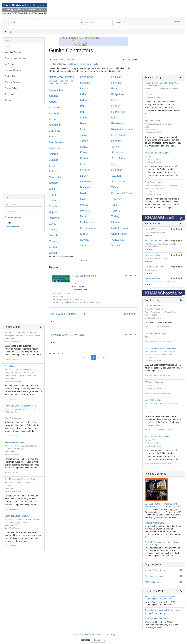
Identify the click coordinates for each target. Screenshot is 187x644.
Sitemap (8, 100)
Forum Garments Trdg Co (156, 334)
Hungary (85, 83)
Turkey (115, 216)
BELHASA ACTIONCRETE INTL (70, 314)
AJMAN (52, 81)
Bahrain (53, 137)
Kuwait (84, 158)
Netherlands (87, 222)
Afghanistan (56, 90)
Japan (84, 135)
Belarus (53, 154)
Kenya (84, 147)
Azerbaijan (55, 125)
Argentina (55, 108)
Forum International (154, 306)
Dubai (59, 81)
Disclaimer (9, 94)
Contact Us (10, 76)
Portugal (116, 106)
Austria (53, 119)
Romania (117, 123)
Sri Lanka (117, 170)
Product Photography (154, 523)
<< (83, 357)
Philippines (118, 94)
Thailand (116, 199)
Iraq (82, 112)
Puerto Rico (118, 112)
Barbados (55, 148)
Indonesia (86, 100)
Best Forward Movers (14, 442)
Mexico (84, 205)
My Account (10, 64)
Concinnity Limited (153, 400)
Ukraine (116, 222)
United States (119, 234)
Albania (53, 96)
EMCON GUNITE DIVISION (68, 335)
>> (104, 357)
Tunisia (115, 211)
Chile (52, 189)
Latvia (84, 164)
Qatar (115, 118)
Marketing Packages (14, 52)
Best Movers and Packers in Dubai (20, 479)
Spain (115, 164)
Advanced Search (13, 70)
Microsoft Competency (155, 570)
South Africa (118, 158)
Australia (54, 113)
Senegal (116, 141)
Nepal (83, 216)
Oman (84, 246)
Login (178, 21)
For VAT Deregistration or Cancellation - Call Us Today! (163, 543)
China (52, 195)
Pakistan (116, 77)
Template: (86, 640)
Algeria (53, 102)
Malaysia (85, 187)
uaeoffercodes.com (153, 278)
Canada (54, 183)
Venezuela (117, 240)
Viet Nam (117, 246)
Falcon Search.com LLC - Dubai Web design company (162, 84)
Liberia (84, 176)
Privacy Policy (11, 88)
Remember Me (14, 217)
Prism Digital (10, 366)
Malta (83, 199)
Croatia (53, 206)
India (83, 94)
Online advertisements (155, 576)
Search (118, 22)
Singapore (117, 152)
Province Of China (122, 193)
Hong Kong (87, 77)
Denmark (54, 218)
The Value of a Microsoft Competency (162, 610)
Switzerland (118, 182)
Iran (82, 106)
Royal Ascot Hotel (153, 120)
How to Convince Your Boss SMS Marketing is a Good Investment (160, 598)
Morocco (85, 211)
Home (10, 32)
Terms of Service (12, 82)
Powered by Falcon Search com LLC (89, 635)
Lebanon (85, 170)
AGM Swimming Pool (84, 276)
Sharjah (65, 81)
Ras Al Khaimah (61, 84)
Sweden (116, 176)
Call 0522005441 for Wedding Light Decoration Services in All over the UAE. (163, 505)
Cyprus (53, 212)
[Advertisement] (23, 150)
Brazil (52, 166)
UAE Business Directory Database (160, 348)
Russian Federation (123, 129)
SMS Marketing (152, 582)
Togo (114, 205)
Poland (115, 100)
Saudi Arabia (119, 135)
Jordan (84, 141)
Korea (84, 152)
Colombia (54, 201)
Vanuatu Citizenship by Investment (20, 332)
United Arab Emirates (61, 77)
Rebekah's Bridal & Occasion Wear (20, 406)
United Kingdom (121, 228)
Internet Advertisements (156, 619)
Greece (53, 253)
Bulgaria (54, 171)
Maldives (85, 193)
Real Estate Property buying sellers (84, 64)
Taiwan (115, 187)
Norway (85, 240)
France (53, 230)
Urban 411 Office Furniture (17, 516)
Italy (82, 129)
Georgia (54, 235)
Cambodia (55, 177)
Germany (54, 241)
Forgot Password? (12, 227)
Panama (116, 83)
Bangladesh (56, 142)
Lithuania (85, 182)
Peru (114, 89)
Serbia (115, 147)
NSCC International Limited (157, 153)
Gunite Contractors (66, 59)
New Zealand (88, 228)
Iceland (84, 89)
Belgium (54, 160)
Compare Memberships (15, 58)
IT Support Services (154, 267)
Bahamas (54, 131)
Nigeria (84, 234)
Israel (83, 123)
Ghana (53, 247)
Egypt (52, 224)
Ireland (84, 118)
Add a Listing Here (130, 59)
